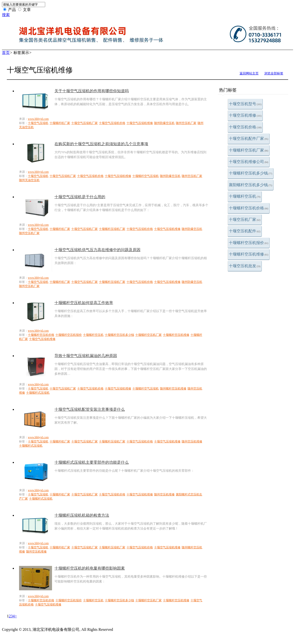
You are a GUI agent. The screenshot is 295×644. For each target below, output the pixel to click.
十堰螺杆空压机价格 (249, 208)
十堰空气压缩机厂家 (84, 123)
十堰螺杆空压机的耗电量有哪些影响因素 (90, 568)
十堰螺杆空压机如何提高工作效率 (84, 303)
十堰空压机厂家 (245, 220)
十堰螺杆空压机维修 (249, 254)
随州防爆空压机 (164, 123)
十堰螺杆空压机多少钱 (251, 173)
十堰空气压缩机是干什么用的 (80, 197)
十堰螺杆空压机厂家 (249, 150)
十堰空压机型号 (245, 104)
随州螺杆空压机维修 (173, 388)
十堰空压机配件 (245, 231)
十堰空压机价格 (245, 127)
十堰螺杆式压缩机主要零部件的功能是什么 (92, 462)
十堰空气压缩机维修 (140, 123)
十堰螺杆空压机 (245, 196)
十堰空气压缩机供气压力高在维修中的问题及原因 (97, 250)
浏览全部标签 (274, 73)
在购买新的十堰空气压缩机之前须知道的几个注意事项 (101, 144)
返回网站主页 (249, 73)
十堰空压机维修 (245, 115)
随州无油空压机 (29, 180)
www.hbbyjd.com (38, 119)
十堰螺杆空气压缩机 (146, 176)
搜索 (6, 15)
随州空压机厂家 (186, 123)
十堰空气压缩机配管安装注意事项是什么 (90, 409)
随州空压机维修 (192, 441)
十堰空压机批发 (245, 266)
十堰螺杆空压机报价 (249, 243)
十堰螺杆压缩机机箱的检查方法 (82, 515)
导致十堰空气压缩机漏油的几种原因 (86, 356)
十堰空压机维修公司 (249, 162)
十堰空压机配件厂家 (249, 138)
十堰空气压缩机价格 (112, 123)
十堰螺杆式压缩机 (38, 393)
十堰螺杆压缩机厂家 (112, 229)
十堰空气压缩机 (38, 123)
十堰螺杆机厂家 (60, 123)
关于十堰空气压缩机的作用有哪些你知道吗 (92, 91)
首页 (6, 53)
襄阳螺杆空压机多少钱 (251, 185)
